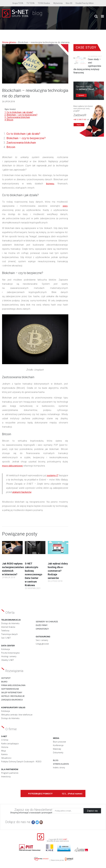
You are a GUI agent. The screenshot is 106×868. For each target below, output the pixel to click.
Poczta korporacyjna (10, 653)
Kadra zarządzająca (10, 743)
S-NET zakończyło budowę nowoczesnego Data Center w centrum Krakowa (34, 574)
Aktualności (6, 758)
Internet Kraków (8, 627)
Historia (5, 747)
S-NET (65, 839)
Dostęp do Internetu (10, 623)
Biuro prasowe (59, 742)
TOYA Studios (44, 3)
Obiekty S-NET (8, 660)
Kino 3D (69, 3)
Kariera (4, 754)
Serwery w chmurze (47, 622)
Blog (56, 760)
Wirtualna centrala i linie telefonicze (17, 715)
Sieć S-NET (6, 638)
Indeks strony (59, 767)
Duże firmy (42, 625)
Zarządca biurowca (12, 700)
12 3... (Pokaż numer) (72, 794)
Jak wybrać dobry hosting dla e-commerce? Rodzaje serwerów (58, 571)
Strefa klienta (61, 764)
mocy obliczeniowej (12, 466)
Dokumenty (58, 753)
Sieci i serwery (42, 640)
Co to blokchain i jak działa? (23, 134)
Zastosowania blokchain (21, 143)
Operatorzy (42, 629)
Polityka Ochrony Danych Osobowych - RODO (21, 762)
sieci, (65, 206)
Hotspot (6, 678)
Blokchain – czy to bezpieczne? (26, 138)
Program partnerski (10, 773)
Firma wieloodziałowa (13, 685)
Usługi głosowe (42, 644)
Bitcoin (11, 147)
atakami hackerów (22, 492)
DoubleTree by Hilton (85, 3)
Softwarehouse (10, 689)
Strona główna (9, 42)
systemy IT (52, 475)
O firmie (5, 740)
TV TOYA (31, 3)
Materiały (57, 749)
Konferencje (58, 745)
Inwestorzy (6, 777)
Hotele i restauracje (13, 696)
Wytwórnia (58, 3)
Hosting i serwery (9, 656)
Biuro (4, 682)
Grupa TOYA (18, 3)
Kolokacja (6, 649)
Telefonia (5, 631)
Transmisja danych (9, 634)
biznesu (50, 184)
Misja (4, 751)
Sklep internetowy (12, 693)
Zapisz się (92, 811)
